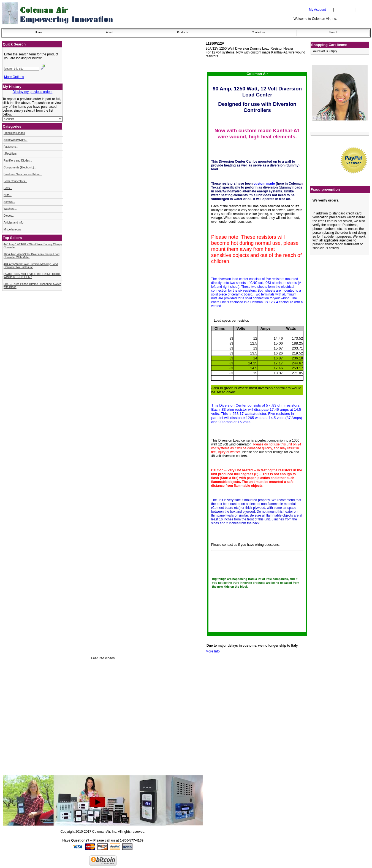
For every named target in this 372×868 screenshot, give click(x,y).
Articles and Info (13, 223)
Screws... (9, 202)
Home (38, 32)
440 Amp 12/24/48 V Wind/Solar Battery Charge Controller (33, 246)
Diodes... (9, 216)
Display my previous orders (33, 92)
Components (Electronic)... (20, 167)
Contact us (258, 32)
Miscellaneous (12, 229)
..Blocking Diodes (14, 133)
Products (182, 32)
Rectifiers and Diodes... (18, 161)
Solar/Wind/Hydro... (16, 140)
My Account (317, 10)
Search (333, 32)
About (110, 32)
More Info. (213, 651)
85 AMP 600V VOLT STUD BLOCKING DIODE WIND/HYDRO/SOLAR (32, 276)
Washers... (10, 209)
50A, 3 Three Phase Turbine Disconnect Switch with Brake (32, 286)
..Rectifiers (10, 154)
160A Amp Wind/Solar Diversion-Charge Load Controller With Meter (32, 256)
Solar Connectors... (15, 181)
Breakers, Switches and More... (23, 174)
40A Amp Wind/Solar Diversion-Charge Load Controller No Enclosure (31, 266)
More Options (14, 77)
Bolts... (8, 188)
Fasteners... (11, 147)
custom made (264, 184)
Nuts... (8, 195)
